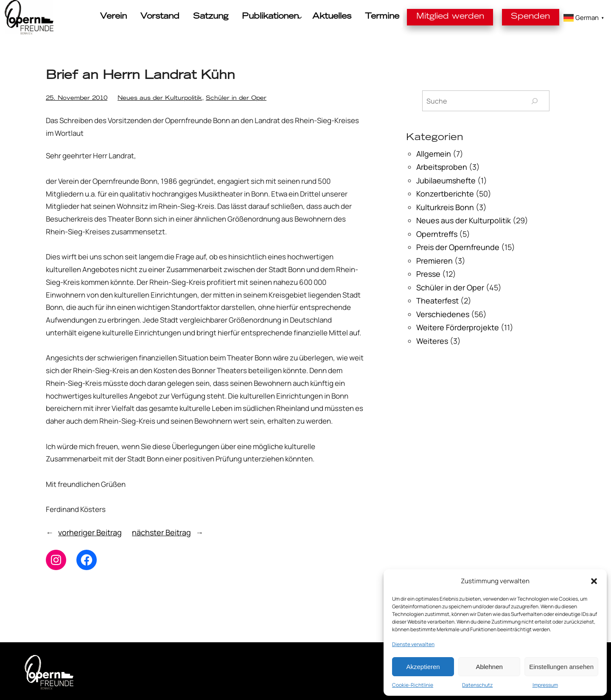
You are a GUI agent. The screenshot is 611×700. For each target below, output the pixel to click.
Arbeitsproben (442, 167)
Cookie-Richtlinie (413, 685)
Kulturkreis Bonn (445, 207)
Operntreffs (437, 234)
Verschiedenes (443, 314)
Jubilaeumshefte (446, 180)
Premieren (434, 261)
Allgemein (434, 154)
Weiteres (432, 341)
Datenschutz (477, 685)
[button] (594, 581)
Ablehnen (489, 667)
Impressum (545, 685)
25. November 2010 (68, 99)
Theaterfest (437, 301)
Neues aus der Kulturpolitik (131, 99)
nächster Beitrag (161, 532)
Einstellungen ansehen (561, 667)
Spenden (536, 17)
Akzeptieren (423, 667)
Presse (428, 274)
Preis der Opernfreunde (458, 247)
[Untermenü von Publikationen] (315, 17)
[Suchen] (535, 101)
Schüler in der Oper (185, 99)
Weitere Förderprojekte (458, 327)
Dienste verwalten (413, 644)
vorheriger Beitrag (90, 532)
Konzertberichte (445, 194)
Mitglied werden (469, 17)
